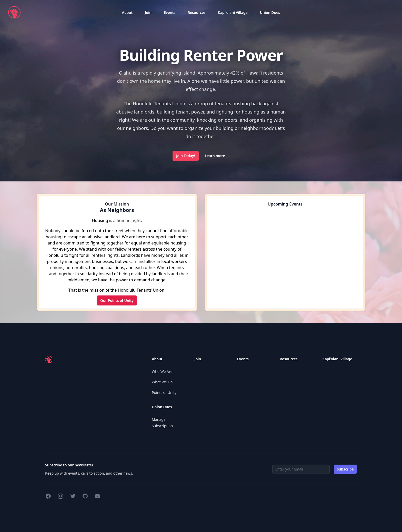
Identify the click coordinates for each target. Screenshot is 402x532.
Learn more (217, 156)
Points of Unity (164, 392)
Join (148, 12)
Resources (197, 12)
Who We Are (162, 371)
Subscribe (345, 469)
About (127, 12)
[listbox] (127, 12)
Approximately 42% (219, 73)
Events (170, 12)
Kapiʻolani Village (233, 12)
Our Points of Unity (117, 300)
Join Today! (186, 156)
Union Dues (270, 12)
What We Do (162, 382)
